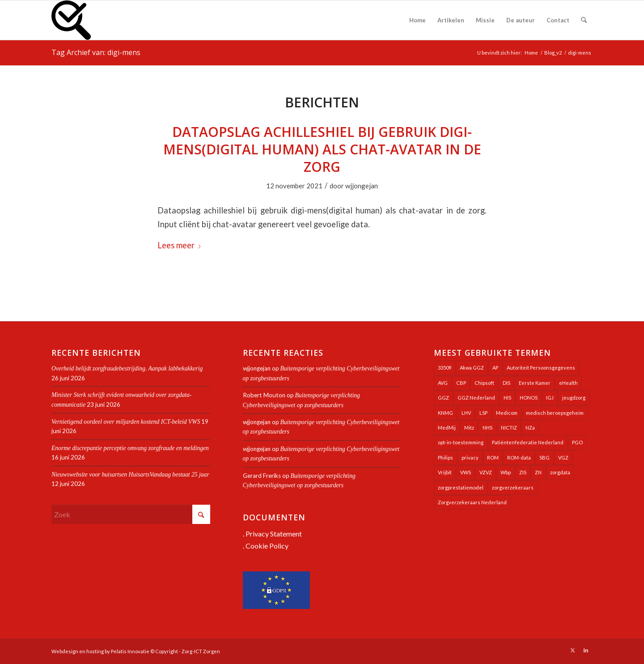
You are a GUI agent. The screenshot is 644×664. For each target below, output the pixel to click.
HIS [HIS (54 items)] (507, 398)
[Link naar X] (572, 650)
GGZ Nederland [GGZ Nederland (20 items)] (476, 398)
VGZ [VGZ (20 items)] (563, 458)
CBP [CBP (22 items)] (461, 383)
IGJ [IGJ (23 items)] (550, 398)
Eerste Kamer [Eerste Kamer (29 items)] (535, 383)
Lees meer (180, 245)
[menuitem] (417, 20)
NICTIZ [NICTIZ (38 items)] (509, 428)
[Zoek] (584, 20)
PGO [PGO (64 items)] (577, 442)
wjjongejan (362, 186)
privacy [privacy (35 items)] (470, 458)
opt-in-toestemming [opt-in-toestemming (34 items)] (461, 442)
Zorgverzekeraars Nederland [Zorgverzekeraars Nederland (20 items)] (472, 502)
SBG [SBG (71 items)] (544, 458)
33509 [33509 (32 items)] (445, 368)
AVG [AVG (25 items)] (443, 383)
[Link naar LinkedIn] (586, 650)
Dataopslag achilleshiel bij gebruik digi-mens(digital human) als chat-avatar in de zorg (322, 149)
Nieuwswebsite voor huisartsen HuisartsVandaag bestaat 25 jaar (130, 475)
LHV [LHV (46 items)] (466, 413)
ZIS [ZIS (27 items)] (523, 472)
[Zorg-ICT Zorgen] (71, 20)
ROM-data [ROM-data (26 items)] (519, 458)
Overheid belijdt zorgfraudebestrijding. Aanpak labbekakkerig (127, 368)
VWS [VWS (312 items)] (466, 472)
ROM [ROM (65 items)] (493, 458)
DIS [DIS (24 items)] (506, 383)
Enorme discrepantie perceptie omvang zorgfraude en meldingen (130, 448)
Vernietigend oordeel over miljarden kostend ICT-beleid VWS (126, 422)
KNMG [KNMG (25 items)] (445, 413)
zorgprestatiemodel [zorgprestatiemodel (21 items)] (461, 487)
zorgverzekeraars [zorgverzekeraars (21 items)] (513, 487)
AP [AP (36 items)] (495, 368)
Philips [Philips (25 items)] (445, 458)
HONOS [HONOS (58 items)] (529, 398)
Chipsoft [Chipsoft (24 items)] (484, 383)
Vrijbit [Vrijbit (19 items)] (445, 472)
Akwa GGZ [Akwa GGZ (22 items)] (472, 368)
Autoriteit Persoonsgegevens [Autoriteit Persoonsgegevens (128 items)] (541, 368)
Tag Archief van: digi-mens (96, 52)
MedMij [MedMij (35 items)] (447, 428)
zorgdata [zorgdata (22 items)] (560, 472)
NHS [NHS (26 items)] (487, 428)
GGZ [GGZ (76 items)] (443, 398)
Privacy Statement (274, 534)
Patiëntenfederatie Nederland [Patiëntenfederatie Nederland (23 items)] (528, 442)
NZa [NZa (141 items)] (530, 428)
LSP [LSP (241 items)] (483, 413)
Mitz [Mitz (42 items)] (469, 428)
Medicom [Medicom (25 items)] (507, 413)
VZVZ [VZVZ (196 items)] (486, 472)
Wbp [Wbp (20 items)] (506, 472)
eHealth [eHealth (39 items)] (568, 383)
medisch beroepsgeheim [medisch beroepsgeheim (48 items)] (555, 413)
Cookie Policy (267, 546)
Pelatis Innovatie (130, 651)
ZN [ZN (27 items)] (538, 472)
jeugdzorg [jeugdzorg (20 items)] (574, 398)
